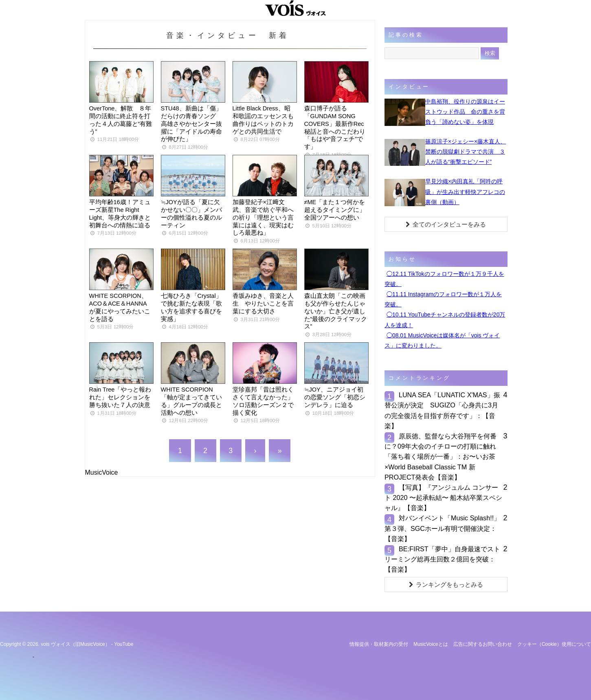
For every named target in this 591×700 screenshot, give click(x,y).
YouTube (124, 644)
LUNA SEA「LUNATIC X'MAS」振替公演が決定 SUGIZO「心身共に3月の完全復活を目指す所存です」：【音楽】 (442, 410)
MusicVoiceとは (431, 644)
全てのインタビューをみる (446, 224)
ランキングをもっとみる (446, 584)
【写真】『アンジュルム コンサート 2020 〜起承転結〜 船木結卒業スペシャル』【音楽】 (444, 497)
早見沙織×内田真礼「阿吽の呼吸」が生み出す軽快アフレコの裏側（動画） (465, 192)
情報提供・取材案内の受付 (379, 644)
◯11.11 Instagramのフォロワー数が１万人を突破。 (443, 299)
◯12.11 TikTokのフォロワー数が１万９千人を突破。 (444, 279)
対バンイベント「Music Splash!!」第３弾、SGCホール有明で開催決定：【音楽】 (442, 528)
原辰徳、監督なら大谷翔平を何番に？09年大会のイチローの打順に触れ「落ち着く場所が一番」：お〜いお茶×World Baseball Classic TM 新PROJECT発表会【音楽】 (441, 457)
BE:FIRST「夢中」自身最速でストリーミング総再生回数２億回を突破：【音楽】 (442, 559)
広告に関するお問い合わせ (483, 644)
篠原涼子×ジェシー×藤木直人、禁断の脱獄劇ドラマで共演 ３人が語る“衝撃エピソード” (466, 152)
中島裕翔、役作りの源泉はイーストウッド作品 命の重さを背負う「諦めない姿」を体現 (465, 112)
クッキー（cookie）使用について (554, 644)
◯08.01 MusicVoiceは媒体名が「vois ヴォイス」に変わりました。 (442, 340)
